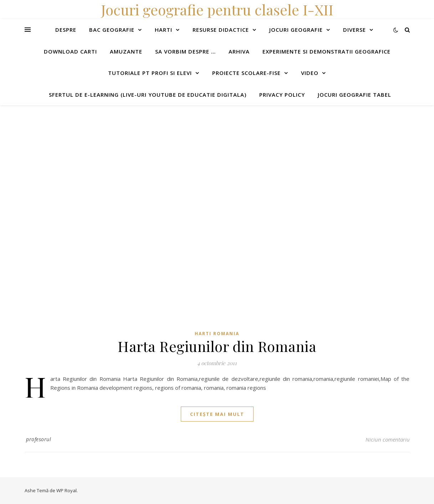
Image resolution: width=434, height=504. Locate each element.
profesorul (39, 439)
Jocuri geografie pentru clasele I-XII (217, 9)
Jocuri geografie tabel (354, 95)
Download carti (70, 51)
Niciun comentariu (388, 439)
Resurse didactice (221, 30)
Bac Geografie (112, 30)
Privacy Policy (282, 95)
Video (310, 73)
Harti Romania (217, 334)
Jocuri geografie (296, 30)
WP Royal (67, 490)
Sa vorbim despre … (185, 51)
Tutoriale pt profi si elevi (150, 73)
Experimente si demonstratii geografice (326, 51)
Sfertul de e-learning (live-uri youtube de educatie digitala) (148, 95)
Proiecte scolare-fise (246, 73)
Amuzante (126, 51)
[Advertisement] (214, 155)
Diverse (354, 30)
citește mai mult (217, 414)
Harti (164, 30)
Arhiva (239, 51)
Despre (66, 30)
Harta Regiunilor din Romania (217, 346)
